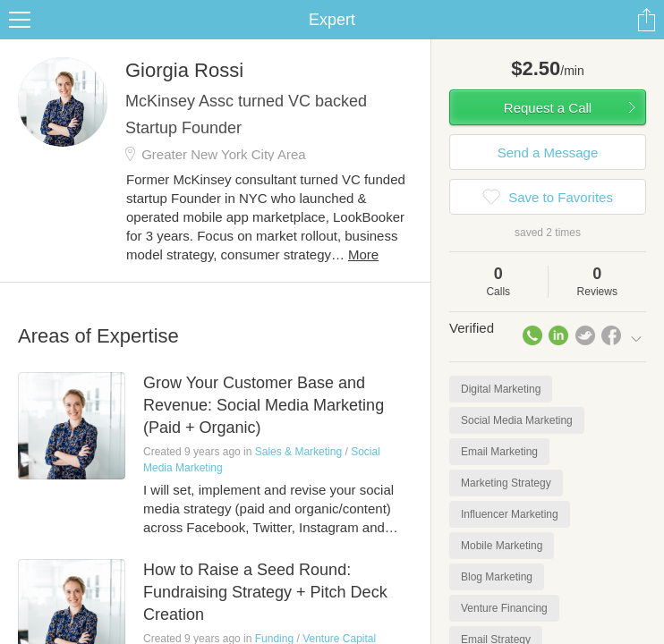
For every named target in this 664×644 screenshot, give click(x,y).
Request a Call (548, 108)
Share (646, 20)
